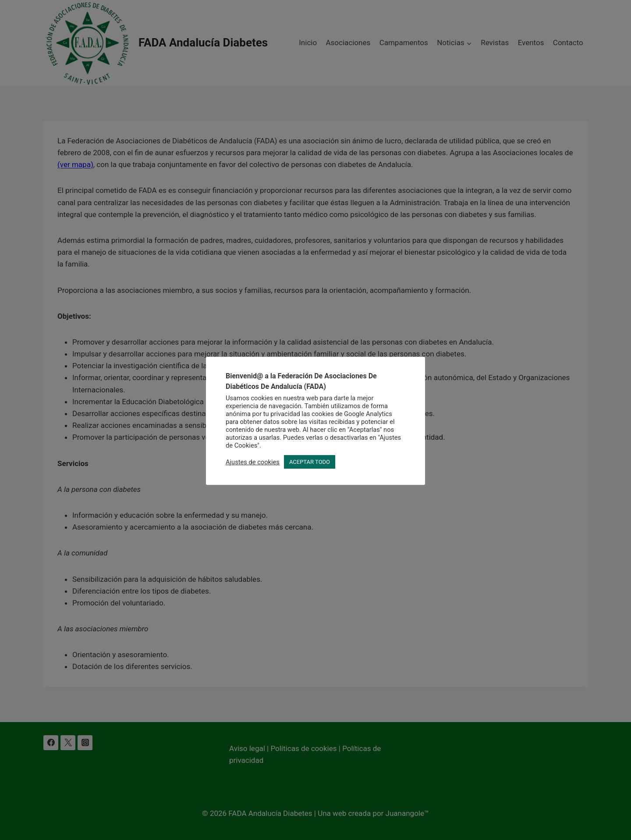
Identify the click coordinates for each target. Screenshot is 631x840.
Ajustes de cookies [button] (253, 462)
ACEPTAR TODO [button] (310, 462)
